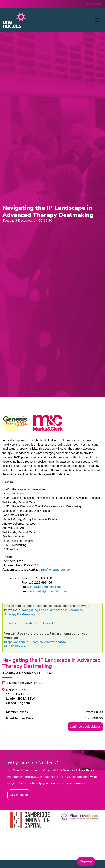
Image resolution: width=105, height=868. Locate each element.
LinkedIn (49, 623)
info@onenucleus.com (56, 570)
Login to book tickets (85, 727)
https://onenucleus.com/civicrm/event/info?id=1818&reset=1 (36, 644)
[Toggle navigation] (97, 20)
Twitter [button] (12, 623)
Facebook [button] (30, 623)
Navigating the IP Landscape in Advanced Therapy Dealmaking (44, 612)
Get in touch (19, 795)
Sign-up (86, 861)
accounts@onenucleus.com (49, 591)
